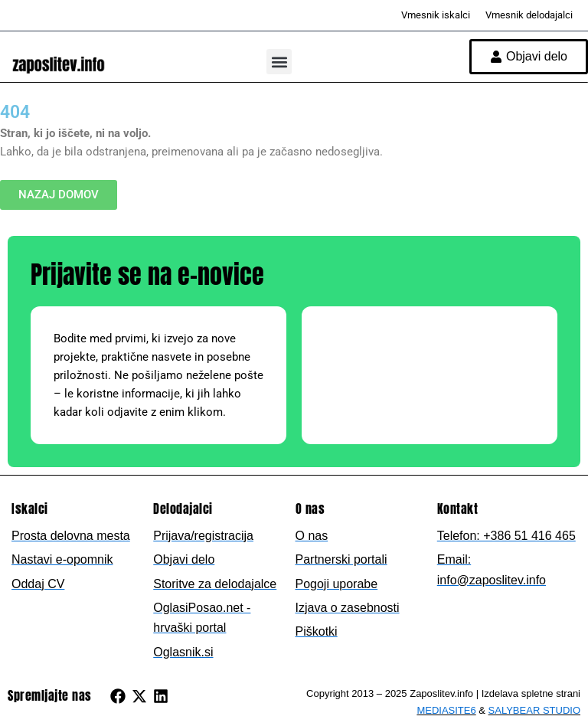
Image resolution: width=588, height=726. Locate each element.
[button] (279, 62)
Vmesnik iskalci (436, 15)
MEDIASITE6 (446, 710)
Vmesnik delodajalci (529, 15)
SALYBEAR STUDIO (534, 710)
